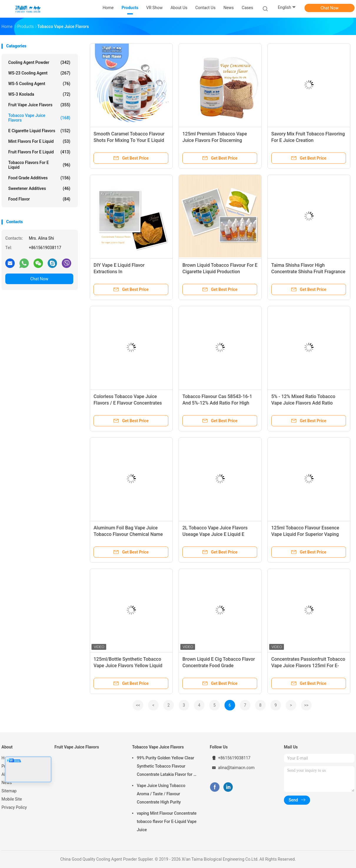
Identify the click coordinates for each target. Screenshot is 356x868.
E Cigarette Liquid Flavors (39, 131)
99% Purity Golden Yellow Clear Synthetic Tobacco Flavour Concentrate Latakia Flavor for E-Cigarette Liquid (167, 767)
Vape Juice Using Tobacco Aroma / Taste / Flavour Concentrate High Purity (161, 794)
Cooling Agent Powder (39, 62)
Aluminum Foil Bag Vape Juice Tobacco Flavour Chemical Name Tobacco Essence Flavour (128, 534)
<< (138, 705)
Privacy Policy (14, 807)
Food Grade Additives (39, 178)
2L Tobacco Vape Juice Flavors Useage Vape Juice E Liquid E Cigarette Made (215, 534)
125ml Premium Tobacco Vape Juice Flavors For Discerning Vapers (215, 140)
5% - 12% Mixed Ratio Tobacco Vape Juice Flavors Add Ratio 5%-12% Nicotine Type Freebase (305, 403)
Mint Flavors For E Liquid (39, 141)
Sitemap (9, 791)
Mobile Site (12, 799)
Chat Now (330, 8)
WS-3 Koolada (39, 94)
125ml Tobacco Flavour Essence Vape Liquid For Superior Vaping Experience (305, 534)
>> (306, 705)
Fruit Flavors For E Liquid (39, 152)
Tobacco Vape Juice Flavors (39, 118)
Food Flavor (39, 199)
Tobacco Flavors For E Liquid (39, 165)
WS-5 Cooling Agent (39, 84)
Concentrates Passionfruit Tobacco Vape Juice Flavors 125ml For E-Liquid (308, 666)
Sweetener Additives (39, 188)
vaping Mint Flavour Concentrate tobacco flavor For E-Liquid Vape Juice (167, 821)
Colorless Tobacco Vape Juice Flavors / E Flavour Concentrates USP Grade (128, 403)
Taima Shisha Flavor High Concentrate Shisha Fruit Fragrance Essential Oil (308, 272)
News (7, 783)
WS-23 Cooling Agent (39, 73)
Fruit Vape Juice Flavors (39, 105)
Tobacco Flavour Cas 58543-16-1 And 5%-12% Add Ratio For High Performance (217, 403)
